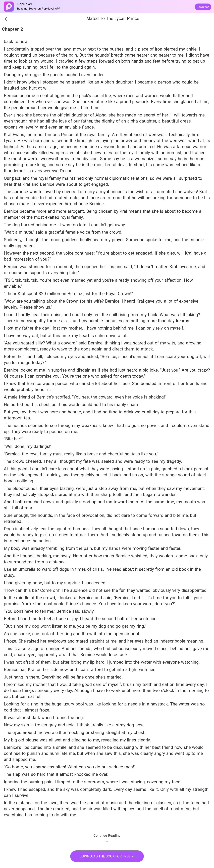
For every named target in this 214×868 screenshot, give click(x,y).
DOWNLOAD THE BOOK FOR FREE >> (107, 856)
